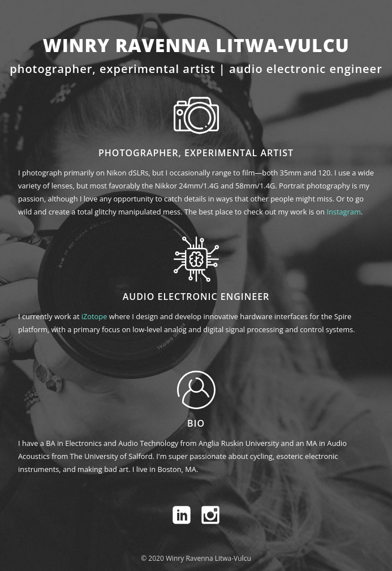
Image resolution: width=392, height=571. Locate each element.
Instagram (343, 212)
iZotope (94, 316)
